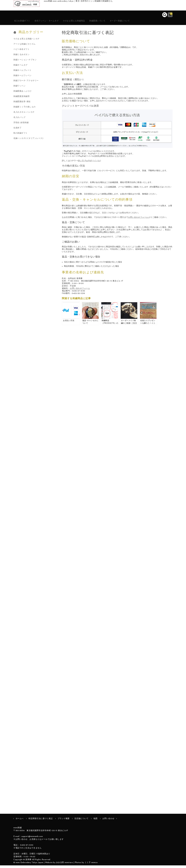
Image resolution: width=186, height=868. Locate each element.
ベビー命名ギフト (21, 52)
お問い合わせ (108, 821)
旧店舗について (82, 821)
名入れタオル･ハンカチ (24, 115)
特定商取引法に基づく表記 (41, 821)
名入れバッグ (19, 120)
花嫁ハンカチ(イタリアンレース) (28, 141)
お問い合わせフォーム (138, 220)
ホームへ (20, 821)
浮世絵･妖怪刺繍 (21, 125)
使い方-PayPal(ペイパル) (89, 163)
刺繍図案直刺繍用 (21, 99)
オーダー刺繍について (142, 23)
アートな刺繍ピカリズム (24, 47)
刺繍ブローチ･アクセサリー (26, 83)
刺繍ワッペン (19, 89)
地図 (95, 821)
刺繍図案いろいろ (115, 23)
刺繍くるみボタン (21, 57)
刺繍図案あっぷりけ (22, 94)
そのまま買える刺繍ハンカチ (27, 41)
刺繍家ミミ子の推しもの (24, 110)
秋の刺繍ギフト (20, 136)
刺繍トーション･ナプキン (25, 62)
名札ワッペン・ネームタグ (55, 23)
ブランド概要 (64, 821)
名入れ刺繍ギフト (26, 23)
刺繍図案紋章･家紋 (22, 104)
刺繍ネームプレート (22, 73)
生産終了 (17, 131)
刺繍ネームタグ (20, 68)
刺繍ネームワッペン (22, 78)
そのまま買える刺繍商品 (87, 23)
